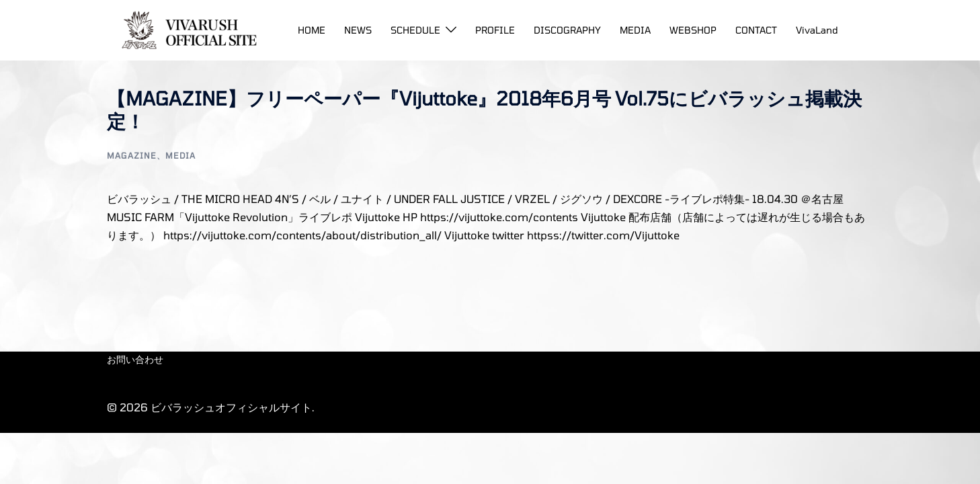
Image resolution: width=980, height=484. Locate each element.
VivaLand (817, 30)
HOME (312, 30)
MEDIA (635, 30)
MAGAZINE (132, 155)
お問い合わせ (135, 359)
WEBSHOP (693, 30)
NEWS (358, 30)
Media (180, 155)
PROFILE (495, 30)
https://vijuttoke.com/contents (499, 217)
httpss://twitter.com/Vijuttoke (603, 235)
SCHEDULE (415, 30)
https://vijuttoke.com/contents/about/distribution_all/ (302, 235)
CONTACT (756, 30)
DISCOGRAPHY (567, 30)
